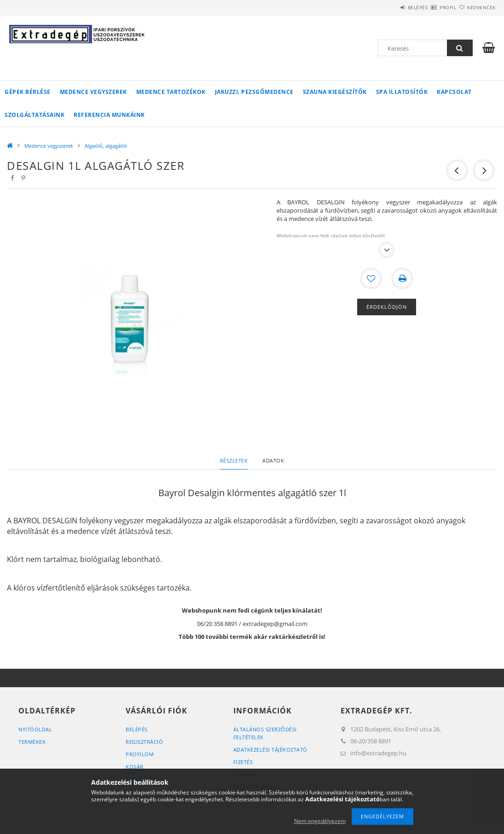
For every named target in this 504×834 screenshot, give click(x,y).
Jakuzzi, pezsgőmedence (254, 92)
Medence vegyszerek (93, 92)
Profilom (140, 754)
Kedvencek (476, 7)
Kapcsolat (454, 92)
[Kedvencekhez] (371, 278)
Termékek (32, 742)
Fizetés (243, 762)
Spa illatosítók (402, 92)
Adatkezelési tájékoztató (270, 750)
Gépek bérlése (28, 92)
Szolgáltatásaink (35, 115)
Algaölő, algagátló (106, 146)
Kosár (135, 767)
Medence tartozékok (171, 92)
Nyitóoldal (35, 729)
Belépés (391, 7)
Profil (432, 7)
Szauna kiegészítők (335, 92)
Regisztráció (144, 742)
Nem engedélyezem (320, 821)
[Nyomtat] (402, 278)
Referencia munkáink (109, 115)
